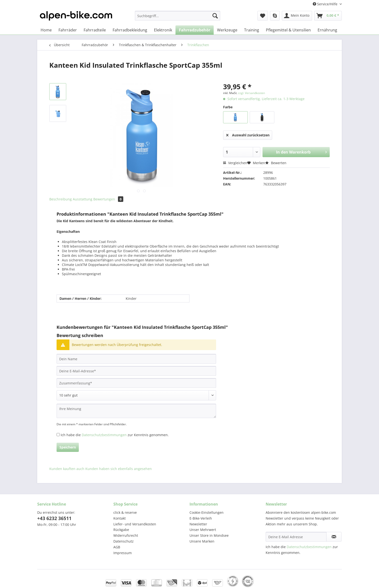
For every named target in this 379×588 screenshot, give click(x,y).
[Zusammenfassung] (136, 383)
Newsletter (198, 524)
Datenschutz (124, 541)
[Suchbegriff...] (178, 16)
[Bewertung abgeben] (136, 395)
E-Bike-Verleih (201, 518)
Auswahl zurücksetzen (248, 134)
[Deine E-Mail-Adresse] (136, 371)
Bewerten (276, 163)
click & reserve (125, 512)
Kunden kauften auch (67, 469)
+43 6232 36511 (54, 518)
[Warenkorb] (328, 16)
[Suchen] (215, 16)
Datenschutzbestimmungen (104, 435)
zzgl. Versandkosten (251, 93)
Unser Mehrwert (203, 530)
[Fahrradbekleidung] (130, 30)
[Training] (252, 30)
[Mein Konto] (297, 16)
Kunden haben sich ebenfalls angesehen (119, 469)
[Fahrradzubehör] (195, 30)
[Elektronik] (163, 30)
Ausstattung (83, 199)
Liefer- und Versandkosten (135, 524)
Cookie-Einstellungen (207, 512)
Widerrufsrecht (126, 535)
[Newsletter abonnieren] (334, 537)
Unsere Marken (202, 541)
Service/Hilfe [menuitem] (326, 4)
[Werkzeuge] (227, 30)
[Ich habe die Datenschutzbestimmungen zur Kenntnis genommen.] (58, 435)
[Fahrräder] (68, 30)
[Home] (46, 30)
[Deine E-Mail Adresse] (296, 537)
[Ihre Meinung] (136, 411)
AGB (117, 547)
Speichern (68, 447)
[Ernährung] (327, 30)
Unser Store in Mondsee (209, 535)
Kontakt (120, 518)
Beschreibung (61, 199)
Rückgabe (121, 530)
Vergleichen (235, 163)
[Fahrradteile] (95, 30)
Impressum (123, 553)
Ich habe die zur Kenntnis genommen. (115, 435)
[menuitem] (178, 18)
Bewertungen (108, 199)
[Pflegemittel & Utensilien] (288, 30)
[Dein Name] (136, 359)
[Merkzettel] (263, 16)
